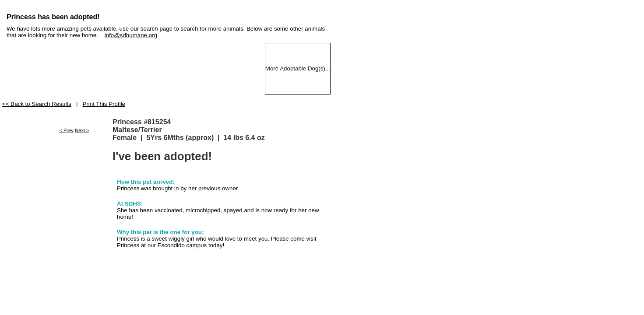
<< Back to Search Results (37, 104)
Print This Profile (104, 104)
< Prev (67, 130)
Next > (82, 130)
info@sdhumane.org (131, 35)
